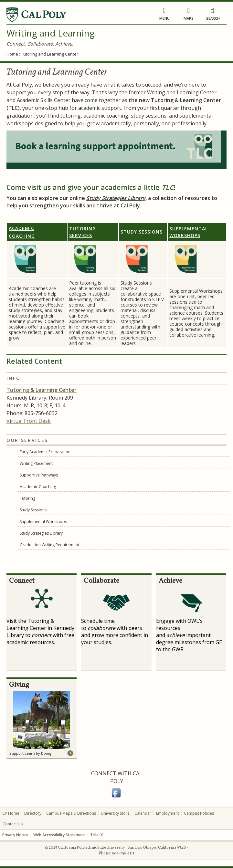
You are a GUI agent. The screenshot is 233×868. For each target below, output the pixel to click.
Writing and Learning (51, 33)
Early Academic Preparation (45, 452)
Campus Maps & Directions (71, 813)
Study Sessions (142, 232)
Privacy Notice (15, 835)
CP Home (11, 813)
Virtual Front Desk (29, 421)
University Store (115, 813)
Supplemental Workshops (43, 522)
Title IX (96, 835)
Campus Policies (199, 813)
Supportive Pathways (39, 475)
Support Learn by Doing (31, 753)
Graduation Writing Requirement (49, 545)
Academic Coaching (38, 487)
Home (12, 54)
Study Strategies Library (116, 198)
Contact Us (13, 824)
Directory (33, 813)
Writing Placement (36, 463)
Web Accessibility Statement (59, 835)
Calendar (143, 813)
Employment (168, 813)
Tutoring (27, 498)
